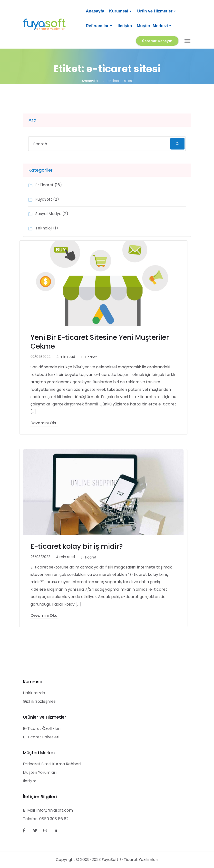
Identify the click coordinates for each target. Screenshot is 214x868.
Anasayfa (95, 11)
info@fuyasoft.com (55, 810)
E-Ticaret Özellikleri (42, 728)
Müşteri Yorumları (40, 772)
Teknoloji (44, 228)
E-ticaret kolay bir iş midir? (77, 546)
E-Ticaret (44, 185)
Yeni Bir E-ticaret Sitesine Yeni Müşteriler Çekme (100, 342)
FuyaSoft (44, 199)
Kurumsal (121, 11)
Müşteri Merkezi (154, 26)
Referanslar (99, 26)
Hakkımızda (34, 693)
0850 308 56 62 (54, 819)
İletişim (125, 26)
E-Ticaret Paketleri (41, 737)
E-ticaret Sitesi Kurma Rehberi (52, 764)
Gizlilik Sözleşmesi (40, 701)
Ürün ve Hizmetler (157, 11)
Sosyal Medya (48, 214)
